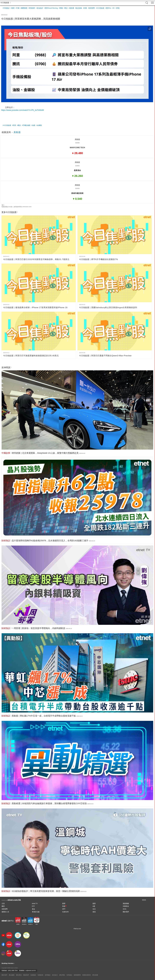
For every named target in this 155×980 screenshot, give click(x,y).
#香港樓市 (32, 8)
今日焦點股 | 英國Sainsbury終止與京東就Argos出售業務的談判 (108, 308)
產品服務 (12, 975)
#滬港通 (71, 8)
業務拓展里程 (87, 975)
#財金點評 (40, 8)
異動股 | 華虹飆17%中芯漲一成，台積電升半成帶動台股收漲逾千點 (44, 716)
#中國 (18, 8)
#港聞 (13, 8)
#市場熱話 (6, 8)
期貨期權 (126, 903)
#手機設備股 (26, 125)
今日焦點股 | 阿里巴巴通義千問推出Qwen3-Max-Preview (105, 356)
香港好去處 (36, 912)
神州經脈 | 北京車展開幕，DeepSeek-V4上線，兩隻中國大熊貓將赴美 (45, 453)
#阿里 (14, 125)
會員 (94, 912)
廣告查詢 (19, 975)
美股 (64, 906)
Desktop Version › (8, 963)
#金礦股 (39, 125)
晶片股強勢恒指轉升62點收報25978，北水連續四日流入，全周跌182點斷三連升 (50, 541)
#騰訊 (19, 125)
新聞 (64, 903)
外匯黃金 (126, 906)
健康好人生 (5, 912)
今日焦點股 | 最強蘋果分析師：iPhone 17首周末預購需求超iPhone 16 (35, 308)
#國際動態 (24, 8)
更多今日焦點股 (9, 212)
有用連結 (69, 975)
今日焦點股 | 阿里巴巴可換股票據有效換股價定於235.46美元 (31, 356)
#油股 (33, 125)
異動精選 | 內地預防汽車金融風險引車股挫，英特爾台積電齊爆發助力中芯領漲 (49, 803)
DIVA (125, 909)
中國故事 (6, 453)
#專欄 (61, 8)
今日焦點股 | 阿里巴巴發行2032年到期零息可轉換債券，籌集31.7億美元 (36, 259)
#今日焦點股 (100, 8)
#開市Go (108, 8)
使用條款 (48, 975)
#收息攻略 (79, 8)
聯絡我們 (26, 975)
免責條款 (33, 975)
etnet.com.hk (14, 900)
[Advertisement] (66, 117)
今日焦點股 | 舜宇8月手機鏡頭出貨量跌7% (99, 259)
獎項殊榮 (95, 975)
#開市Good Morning (51, 8)
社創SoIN (65, 912)
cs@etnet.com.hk (31, 971)
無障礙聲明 (77, 975)
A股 (94, 906)
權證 (3, 906)
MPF (64, 909)
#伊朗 (118, 8)
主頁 (3, 903)
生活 (94, 909)
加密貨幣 (5, 909)
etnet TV (35, 903)
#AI (113, 8)
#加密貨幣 (91, 8)
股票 (94, 903)
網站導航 (62, 975)
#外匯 (85, 8)
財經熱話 (6, 541)
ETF (33, 906)
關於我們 (126, 912)
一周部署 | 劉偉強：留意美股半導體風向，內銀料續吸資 (38, 628)
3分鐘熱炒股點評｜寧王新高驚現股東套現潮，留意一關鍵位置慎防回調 (46, 891)
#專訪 (66, 8)
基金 (33, 909)
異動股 (17, 132)
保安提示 (55, 975)
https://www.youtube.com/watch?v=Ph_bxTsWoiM (22, 110)
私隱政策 (40, 975)
